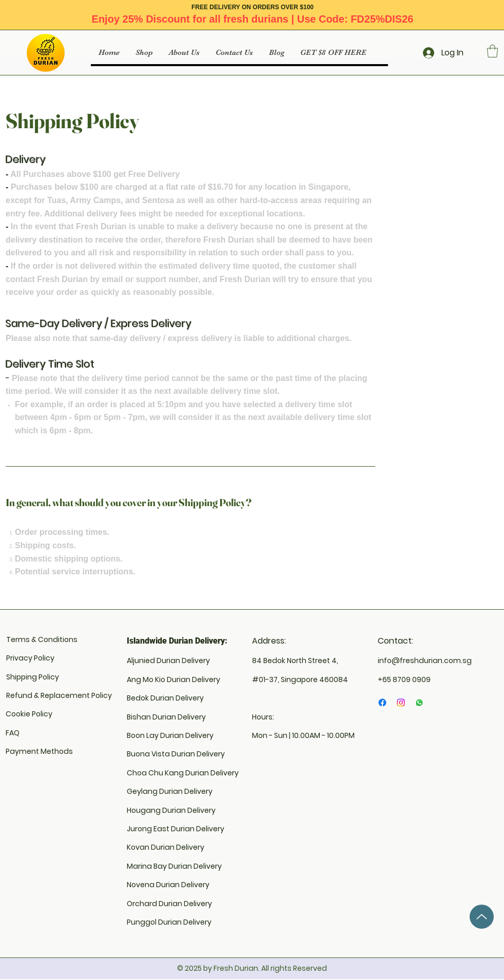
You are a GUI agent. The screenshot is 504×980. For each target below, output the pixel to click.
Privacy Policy (30, 658)
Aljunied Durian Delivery (168, 661)
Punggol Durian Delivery (169, 922)
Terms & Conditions (42, 639)
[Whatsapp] (419, 703)
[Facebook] (382, 703)
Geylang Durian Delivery (170, 791)
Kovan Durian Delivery (166, 847)
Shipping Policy (33, 677)
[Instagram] (401, 703)
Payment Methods (39, 751)
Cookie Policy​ (29, 714)
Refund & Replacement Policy (59, 695)
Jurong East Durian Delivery (176, 829)
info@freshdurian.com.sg (425, 661)
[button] (492, 51)
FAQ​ (13, 733)
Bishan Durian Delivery (166, 717)
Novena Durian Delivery (168, 885)
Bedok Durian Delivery (165, 698)
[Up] (482, 917)
